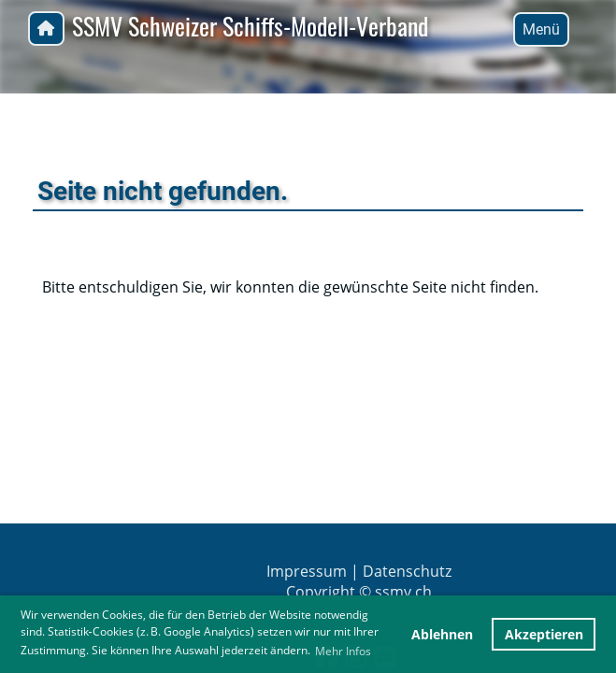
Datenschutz (407, 571)
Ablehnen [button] (442, 634)
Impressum (307, 571)
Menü (541, 29)
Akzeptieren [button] (544, 634)
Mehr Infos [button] (343, 651)
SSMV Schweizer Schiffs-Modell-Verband (250, 27)
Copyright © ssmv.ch (359, 592)
